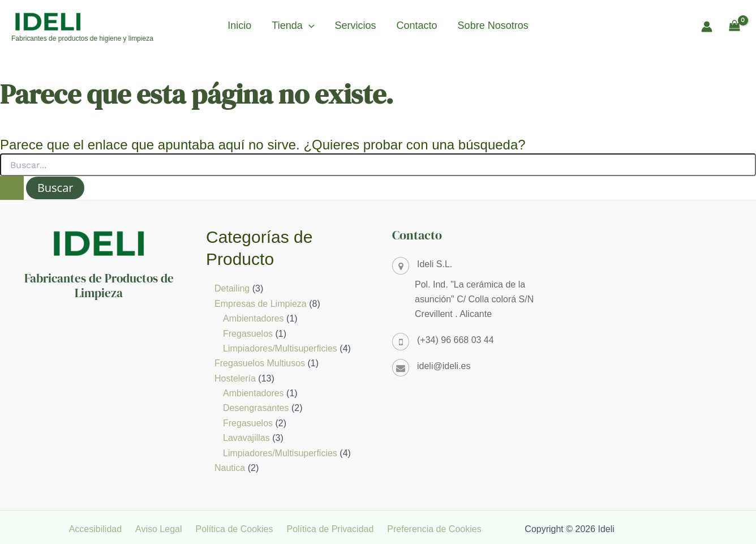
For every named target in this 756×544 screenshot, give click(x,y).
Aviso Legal (176, 529)
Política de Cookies (247, 529)
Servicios (356, 25)
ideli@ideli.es (444, 366)
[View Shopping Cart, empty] (734, 27)
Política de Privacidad (338, 529)
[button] (309, 25)
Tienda (293, 25)
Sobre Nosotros (493, 25)
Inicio (239, 25)
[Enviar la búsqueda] (12, 188)
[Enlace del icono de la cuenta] (707, 27)
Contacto (417, 25)
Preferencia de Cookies (438, 529)
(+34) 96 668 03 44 (456, 340)
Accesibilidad (117, 529)
